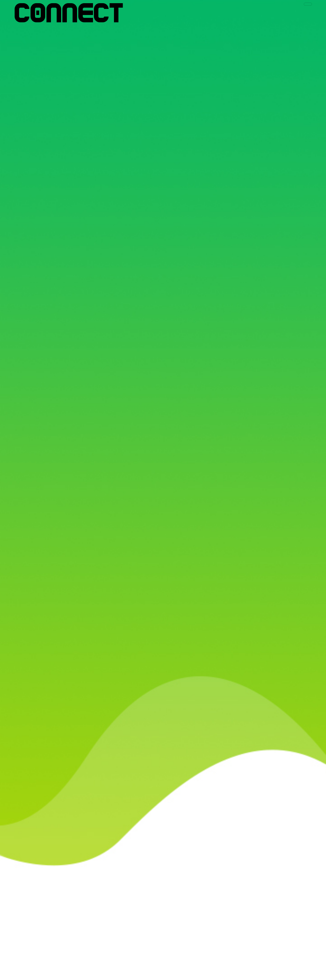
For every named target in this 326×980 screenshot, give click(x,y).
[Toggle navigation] (308, 4)
